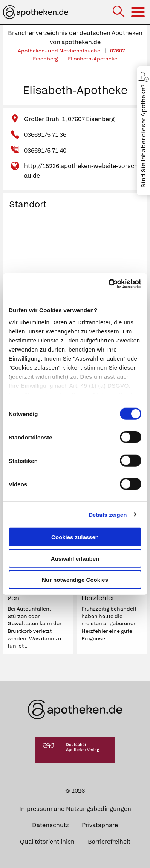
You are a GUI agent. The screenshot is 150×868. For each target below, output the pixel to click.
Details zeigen (108, 514)
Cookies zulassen (75, 537)
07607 (118, 51)
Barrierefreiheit (109, 842)
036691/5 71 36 (45, 135)
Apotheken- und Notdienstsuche (60, 51)
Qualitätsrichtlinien (47, 842)
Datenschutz (50, 825)
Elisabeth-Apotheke (93, 59)
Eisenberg (46, 59)
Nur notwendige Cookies (75, 580)
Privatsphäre (100, 825)
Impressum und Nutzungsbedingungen (75, 809)
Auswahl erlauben (75, 558)
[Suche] (119, 12)
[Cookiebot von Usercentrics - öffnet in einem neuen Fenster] (108, 284)
